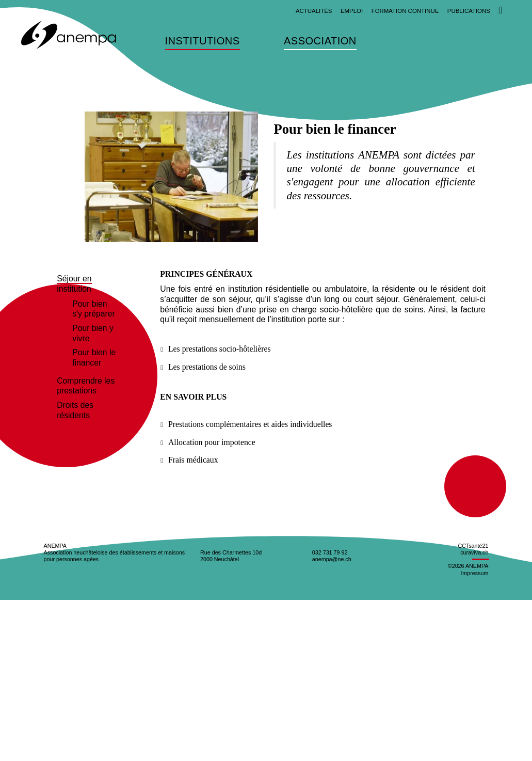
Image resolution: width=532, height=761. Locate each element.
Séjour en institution (74, 284)
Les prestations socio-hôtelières (220, 349)
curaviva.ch (474, 552)
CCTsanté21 (473, 546)
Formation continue (405, 11)
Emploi (352, 11)
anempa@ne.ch (332, 559)
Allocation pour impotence (212, 442)
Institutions (203, 41)
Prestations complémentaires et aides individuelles (250, 424)
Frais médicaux (193, 460)
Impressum (474, 573)
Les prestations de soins (207, 367)
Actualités (314, 11)
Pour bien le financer (94, 358)
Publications (469, 11)
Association (320, 41)
